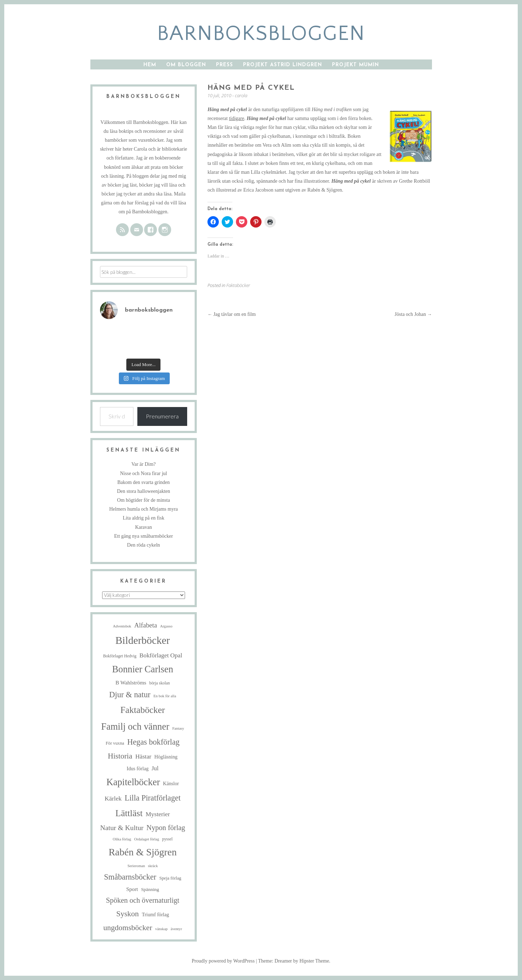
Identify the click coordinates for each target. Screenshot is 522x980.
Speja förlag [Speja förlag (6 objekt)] (170, 878)
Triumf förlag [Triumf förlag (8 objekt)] (156, 914)
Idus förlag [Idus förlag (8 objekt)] (138, 768)
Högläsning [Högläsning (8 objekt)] (166, 757)
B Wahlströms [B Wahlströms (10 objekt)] (131, 682)
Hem (150, 65)
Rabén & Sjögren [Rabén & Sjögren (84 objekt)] (143, 852)
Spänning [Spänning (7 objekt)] (150, 889)
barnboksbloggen (261, 34)
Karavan (144, 527)
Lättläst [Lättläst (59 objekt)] (129, 813)
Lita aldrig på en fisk (144, 518)
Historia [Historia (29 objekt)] (120, 756)
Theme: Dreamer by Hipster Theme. (294, 961)
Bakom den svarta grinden (144, 482)
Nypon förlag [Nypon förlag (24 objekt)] (166, 828)
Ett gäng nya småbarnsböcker (144, 536)
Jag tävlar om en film (231, 314)
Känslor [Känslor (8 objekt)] (171, 783)
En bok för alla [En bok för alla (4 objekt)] (165, 696)
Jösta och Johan (413, 314)
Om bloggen (186, 65)
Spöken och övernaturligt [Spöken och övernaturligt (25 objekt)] (143, 900)
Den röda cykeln (144, 545)
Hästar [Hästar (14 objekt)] (143, 757)
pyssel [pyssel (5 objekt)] (167, 839)
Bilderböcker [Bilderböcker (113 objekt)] (143, 640)
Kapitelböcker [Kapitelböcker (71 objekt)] (133, 782)
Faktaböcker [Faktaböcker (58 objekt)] (143, 710)
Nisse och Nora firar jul (143, 473)
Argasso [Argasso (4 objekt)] (166, 626)
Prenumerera (162, 416)
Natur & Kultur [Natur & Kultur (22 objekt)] (122, 828)
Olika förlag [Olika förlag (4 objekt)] (122, 839)
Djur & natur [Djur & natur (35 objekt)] (130, 695)
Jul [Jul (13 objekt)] (155, 768)
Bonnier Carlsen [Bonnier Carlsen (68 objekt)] (143, 669)
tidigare (236, 118)
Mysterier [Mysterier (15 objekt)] (158, 814)
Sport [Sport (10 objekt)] (132, 889)
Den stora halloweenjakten (144, 491)
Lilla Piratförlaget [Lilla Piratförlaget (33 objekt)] (152, 798)
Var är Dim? (143, 464)
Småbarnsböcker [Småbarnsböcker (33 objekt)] (130, 877)
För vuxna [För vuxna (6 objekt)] (115, 743)
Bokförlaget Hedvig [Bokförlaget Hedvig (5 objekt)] (120, 656)
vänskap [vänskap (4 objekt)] (161, 929)
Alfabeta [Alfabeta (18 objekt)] (146, 625)
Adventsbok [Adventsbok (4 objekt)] (122, 626)
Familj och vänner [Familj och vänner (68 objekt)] (135, 727)
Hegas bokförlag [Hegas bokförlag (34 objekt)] (153, 742)
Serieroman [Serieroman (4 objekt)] (136, 866)
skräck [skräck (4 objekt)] (153, 866)
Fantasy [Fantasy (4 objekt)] (178, 728)
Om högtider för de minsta (144, 500)
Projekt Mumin (355, 65)
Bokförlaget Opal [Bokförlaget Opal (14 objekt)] (161, 655)
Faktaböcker (238, 285)
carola (241, 95)
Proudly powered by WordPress (223, 961)
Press (225, 65)
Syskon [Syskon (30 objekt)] (128, 914)
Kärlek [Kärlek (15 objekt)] (113, 798)
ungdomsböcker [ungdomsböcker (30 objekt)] (128, 928)
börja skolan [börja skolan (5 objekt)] (160, 683)
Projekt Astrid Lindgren (283, 65)
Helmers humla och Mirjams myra (144, 509)
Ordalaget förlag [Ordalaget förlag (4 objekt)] (147, 839)
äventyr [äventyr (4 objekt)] (176, 929)
